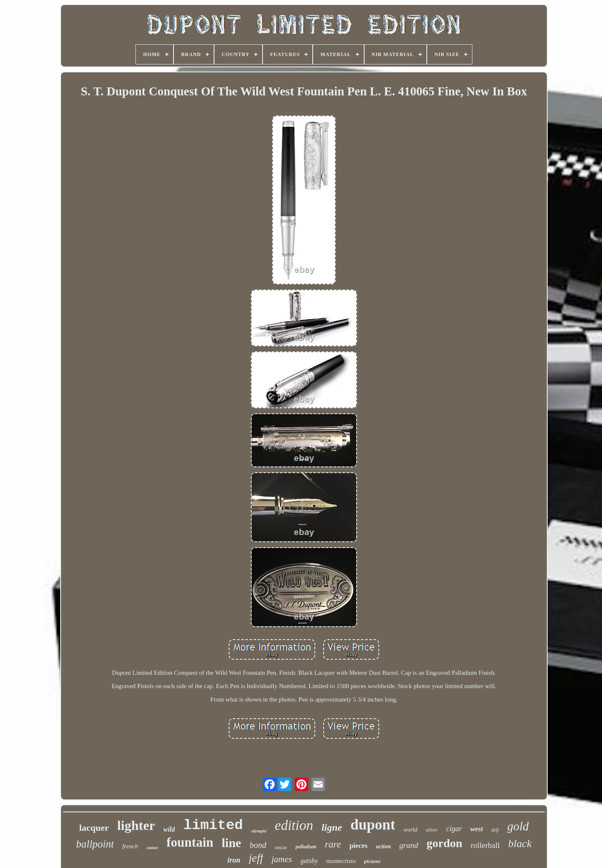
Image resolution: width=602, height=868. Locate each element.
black (520, 844)
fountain (190, 842)
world (410, 830)
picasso (372, 861)
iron (234, 860)
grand (409, 845)
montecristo (341, 861)
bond (258, 845)
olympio (259, 831)
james (282, 859)
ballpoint (95, 844)
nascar (281, 848)
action (383, 846)
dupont (373, 825)
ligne (332, 827)
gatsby (309, 861)
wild (169, 829)
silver (432, 830)
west (477, 829)
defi (495, 830)
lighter (136, 825)
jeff (256, 858)
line (231, 843)
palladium (306, 847)
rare (333, 844)
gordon (444, 843)
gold (518, 826)
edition (294, 825)
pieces (358, 846)
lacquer (94, 828)
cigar (454, 829)
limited (213, 825)
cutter (152, 848)
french (130, 846)
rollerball (485, 845)
